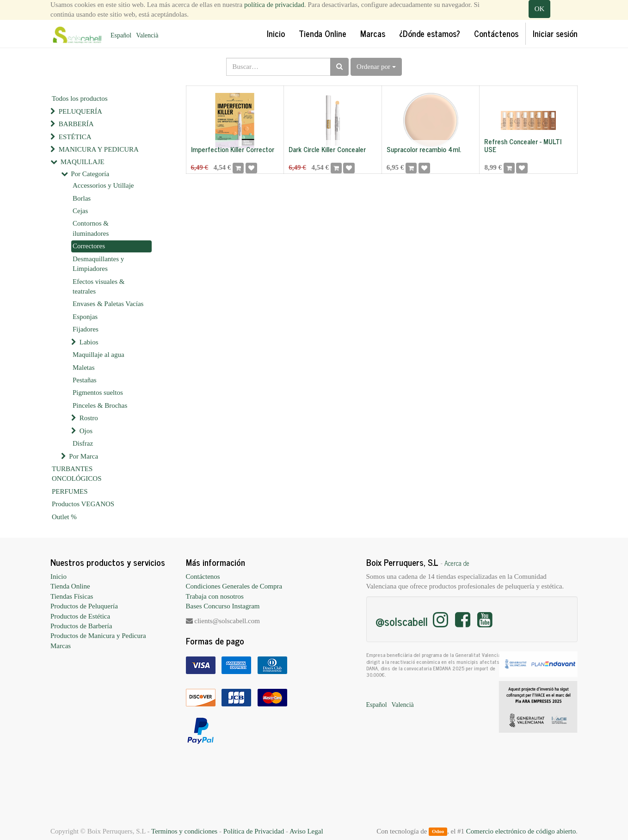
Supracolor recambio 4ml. (424, 149)
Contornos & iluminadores (91, 228)
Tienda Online (70, 586)
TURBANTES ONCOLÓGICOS (77, 474)
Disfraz (83, 443)
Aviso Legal (306, 831)
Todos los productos (80, 98)
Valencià (147, 35)
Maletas (83, 368)
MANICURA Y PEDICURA (99, 149)
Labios (89, 342)
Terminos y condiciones (184, 831)
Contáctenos (203, 576)
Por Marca (83, 456)
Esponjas (85, 317)
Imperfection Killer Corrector (233, 149)
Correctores (89, 246)
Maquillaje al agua (99, 355)
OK (540, 9)
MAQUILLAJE (83, 162)
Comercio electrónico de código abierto (521, 831)
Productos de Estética (80, 616)
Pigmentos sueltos (98, 392)
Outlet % (64, 517)
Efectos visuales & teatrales (99, 286)
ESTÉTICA (75, 137)
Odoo (438, 832)
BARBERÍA (76, 124)
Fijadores (86, 329)
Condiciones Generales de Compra (234, 586)
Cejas (80, 211)
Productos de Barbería (81, 626)
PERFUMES (70, 491)
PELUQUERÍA (80, 111)
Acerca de (457, 563)
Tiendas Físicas (72, 596)
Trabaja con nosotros (215, 596)
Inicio (58, 576)
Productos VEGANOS (83, 504)
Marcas (61, 646)
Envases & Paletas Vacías (108, 304)
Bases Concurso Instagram (223, 606)
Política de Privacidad (254, 831)
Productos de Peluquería (84, 606)
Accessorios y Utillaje (103, 185)
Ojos (86, 431)
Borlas (82, 198)
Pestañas (85, 380)
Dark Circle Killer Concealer (327, 149)
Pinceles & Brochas (100, 405)
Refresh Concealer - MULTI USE (523, 145)
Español (121, 35)
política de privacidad (274, 5)
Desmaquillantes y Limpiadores (98, 264)
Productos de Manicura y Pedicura (98, 636)
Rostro (89, 418)
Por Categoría (90, 174)
